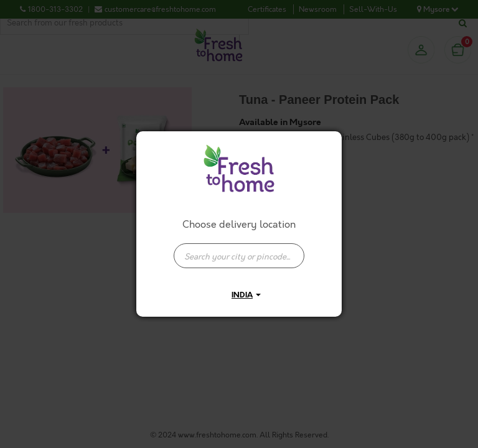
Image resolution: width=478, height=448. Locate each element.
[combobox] (239, 250)
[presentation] (239, 256)
